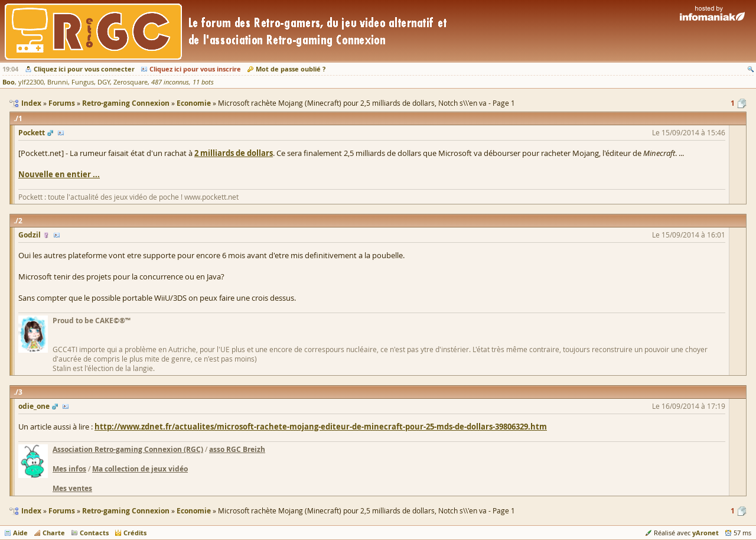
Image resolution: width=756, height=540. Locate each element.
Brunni (58, 82)
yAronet (706, 533)
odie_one (34, 406)
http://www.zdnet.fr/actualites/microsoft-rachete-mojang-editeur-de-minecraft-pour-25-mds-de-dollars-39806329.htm (321, 427)
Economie (194, 511)
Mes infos (69, 469)
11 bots (203, 82)
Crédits (135, 533)
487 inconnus (170, 82)
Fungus (83, 82)
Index (31, 511)
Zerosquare (131, 82)
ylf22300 (31, 82)
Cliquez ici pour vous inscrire (195, 69)
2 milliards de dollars (234, 153)
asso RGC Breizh (237, 449)
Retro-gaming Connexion (126, 511)
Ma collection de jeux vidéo (140, 469)
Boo (9, 82)
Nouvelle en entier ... (59, 174)
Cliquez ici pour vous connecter (84, 69)
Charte (54, 533)
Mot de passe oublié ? (291, 69)
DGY (104, 82)
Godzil (30, 235)
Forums (62, 511)
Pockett (32, 133)
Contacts (94, 533)
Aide (20, 533)
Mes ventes (72, 488)
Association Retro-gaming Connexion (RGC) (128, 449)
